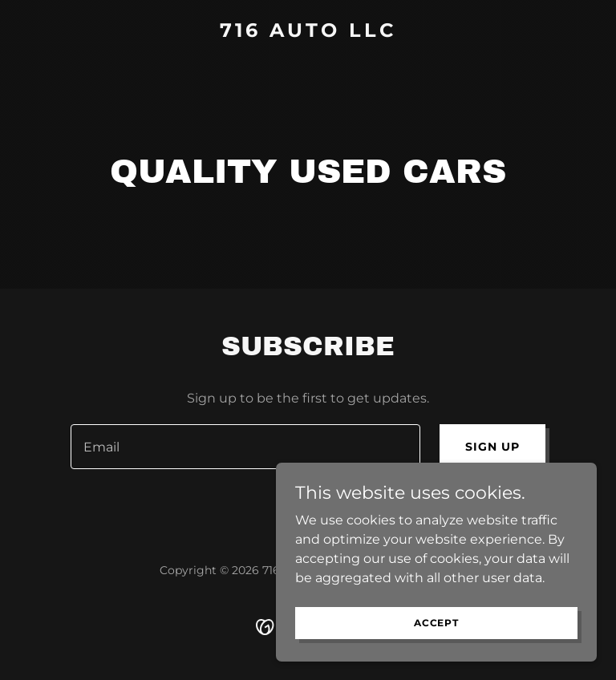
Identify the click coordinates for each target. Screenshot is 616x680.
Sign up (492, 447)
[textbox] (245, 447)
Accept (436, 623)
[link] (308, 32)
